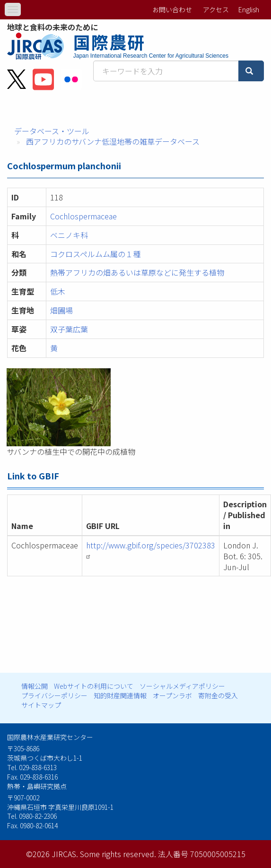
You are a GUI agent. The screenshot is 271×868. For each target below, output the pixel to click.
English (249, 9)
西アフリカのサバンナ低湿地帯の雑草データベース (113, 141)
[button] (135, 407)
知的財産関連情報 (120, 695)
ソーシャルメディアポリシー (182, 686)
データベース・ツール (52, 131)
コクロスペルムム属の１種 (95, 254)
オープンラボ (172, 695)
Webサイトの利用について (94, 686)
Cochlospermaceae (83, 216)
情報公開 (35, 686)
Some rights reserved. (118, 854)
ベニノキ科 (69, 235)
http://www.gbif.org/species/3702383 (151, 549)
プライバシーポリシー (54, 695)
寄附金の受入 (218, 695)
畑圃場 (61, 310)
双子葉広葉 (69, 329)
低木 (58, 291)
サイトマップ (41, 705)
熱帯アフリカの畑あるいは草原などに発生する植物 (137, 272)
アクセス (216, 9)
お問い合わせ (172, 9)
